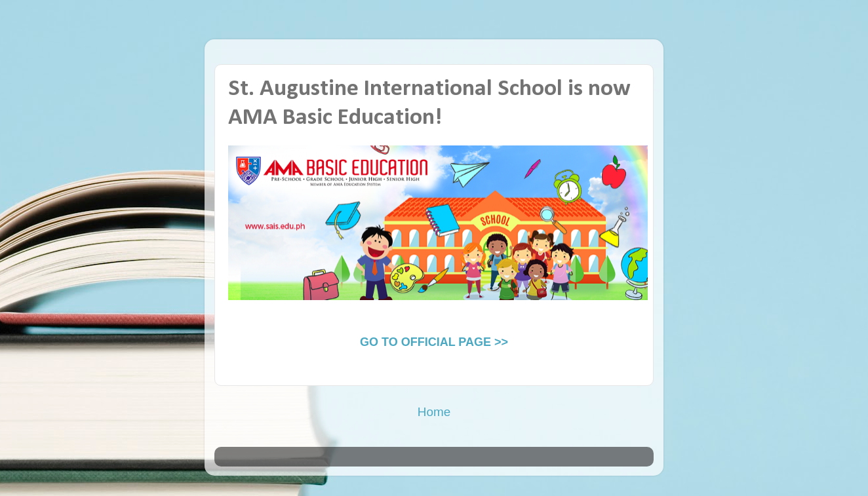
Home (434, 412)
